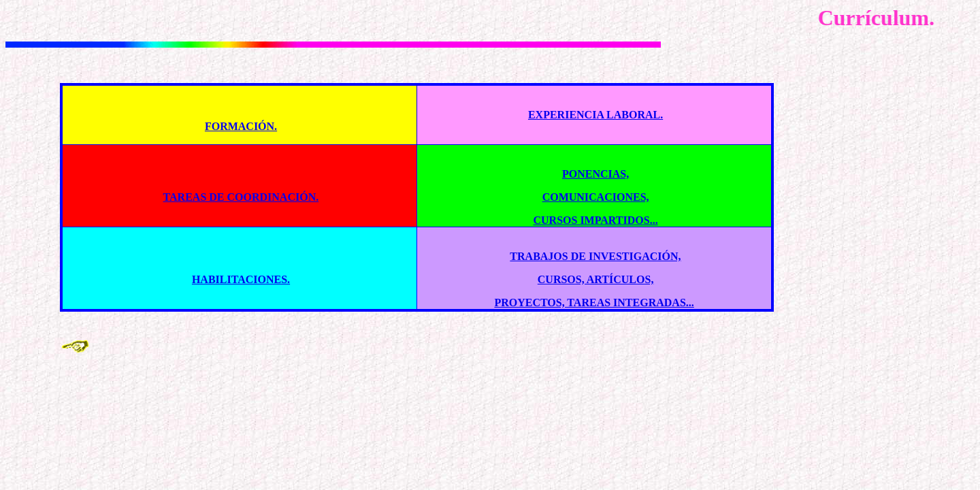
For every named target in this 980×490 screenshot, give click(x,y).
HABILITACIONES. (241, 279)
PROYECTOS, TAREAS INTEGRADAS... (594, 303)
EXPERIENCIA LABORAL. (595, 115)
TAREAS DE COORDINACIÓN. (241, 197)
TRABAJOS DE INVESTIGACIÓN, (595, 256)
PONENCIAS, (595, 174)
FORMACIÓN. (241, 126)
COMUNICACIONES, (596, 197)
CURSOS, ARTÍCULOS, (596, 279)
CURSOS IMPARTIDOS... (595, 220)
